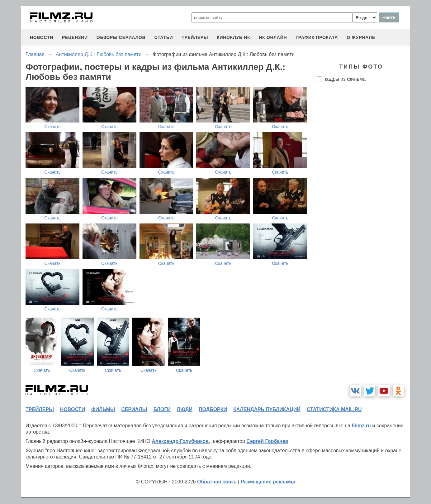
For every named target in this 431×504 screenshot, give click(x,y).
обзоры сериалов (121, 37)
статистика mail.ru (334, 409)
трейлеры (195, 37)
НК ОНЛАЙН (273, 37)
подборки (213, 409)
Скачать (52, 127)
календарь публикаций (267, 409)
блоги (162, 409)
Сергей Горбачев (267, 441)
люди (185, 409)
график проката (317, 37)
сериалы (134, 409)
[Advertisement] (363, 191)
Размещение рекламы (268, 482)
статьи (163, 37)
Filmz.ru (361, 426)
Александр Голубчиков (180, 441)
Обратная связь (217, 482)
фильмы (103, 409)
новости (42, 37)
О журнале (361, 37)
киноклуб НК (233, 37)
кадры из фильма (345, 79)
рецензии (75, 37)
